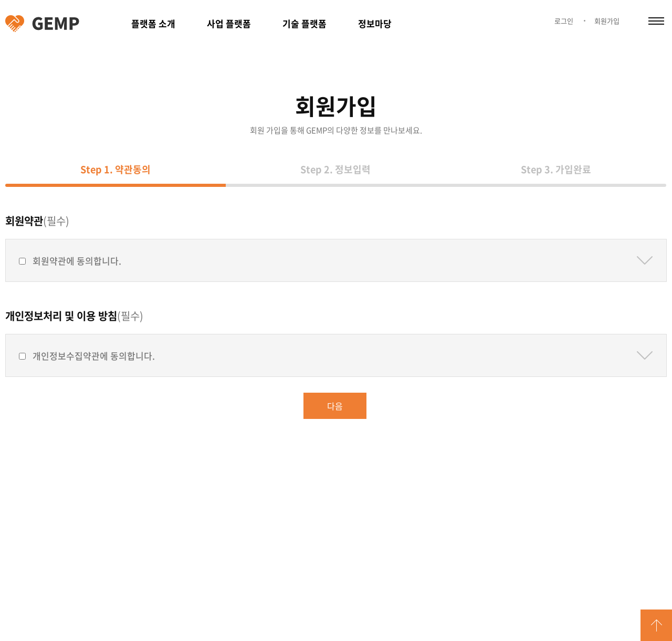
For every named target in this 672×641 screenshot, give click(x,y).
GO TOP (656, 625)
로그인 (564, 21)
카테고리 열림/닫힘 (656, 21)
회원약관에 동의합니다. (77, 261)
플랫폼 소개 (153, 23)
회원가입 (607, 21)
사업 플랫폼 (229, 23)
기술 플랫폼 (304, 23)
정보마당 (375, 23)
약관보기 (645, 260)
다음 (335, 406)
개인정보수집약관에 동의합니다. (94, 356)
